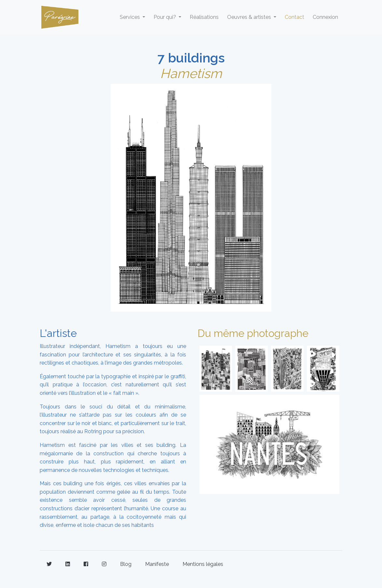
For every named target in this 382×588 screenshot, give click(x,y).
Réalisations (204, 17)
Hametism (191, 73)
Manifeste (157, 564)
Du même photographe (253, 333)
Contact (294, 17)
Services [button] (130, 17)
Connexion (325, 17)
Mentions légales (203, 564)
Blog (126, 564)
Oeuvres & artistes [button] (250, 17)
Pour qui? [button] (165, 17)
